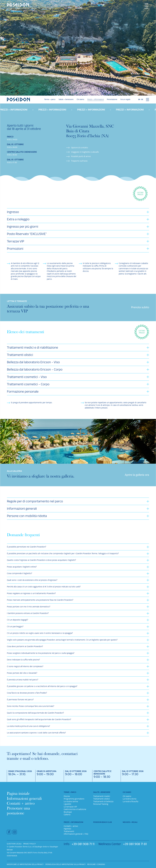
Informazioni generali (24, 798)
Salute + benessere (66, 100)
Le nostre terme (71, 802)
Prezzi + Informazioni (96, 100)
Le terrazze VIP (70, 807)
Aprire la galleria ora (137, 475)
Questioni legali (14, 844)
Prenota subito (140, 307)
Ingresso (67, 829)
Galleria (67, 815)
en (139, 100)
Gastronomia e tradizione (75, 809)
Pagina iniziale (18, 793)
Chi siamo (80, 100)
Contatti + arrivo (21, 803)
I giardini (67, 804)
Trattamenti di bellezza (103, 802)
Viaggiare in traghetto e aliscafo (85, 152)
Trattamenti (69, 831)
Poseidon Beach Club (102, 822)
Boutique (68, 812)
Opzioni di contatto (80, 148)
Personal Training (101, 804)
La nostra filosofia (130, 802)
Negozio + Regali (130, 822)
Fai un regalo (125, 100)
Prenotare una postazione (18, 811)
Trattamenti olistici (102, 799)
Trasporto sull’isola (79, 161)
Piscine (67, 796)
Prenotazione (112, 100)
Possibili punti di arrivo (81, 156)
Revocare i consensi (96, 864)
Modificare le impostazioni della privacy (25, 864)
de (142, 100)
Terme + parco (50, 100)
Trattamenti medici (102, 796)
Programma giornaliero (74, 799)
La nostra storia (129, 799)
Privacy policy (29, 844)
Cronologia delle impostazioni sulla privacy (65, 864)
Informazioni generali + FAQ (76, 834)
